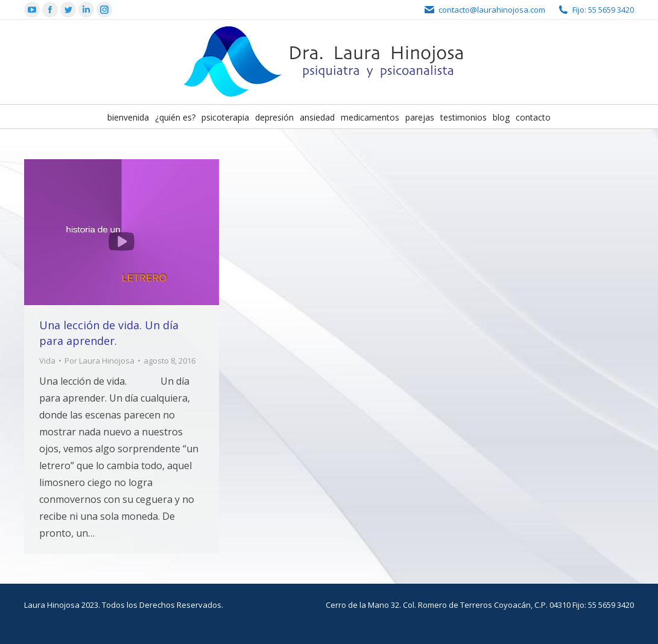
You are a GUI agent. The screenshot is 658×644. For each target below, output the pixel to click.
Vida (47, 361)
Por (100, 361)
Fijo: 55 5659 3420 (603, 10)
